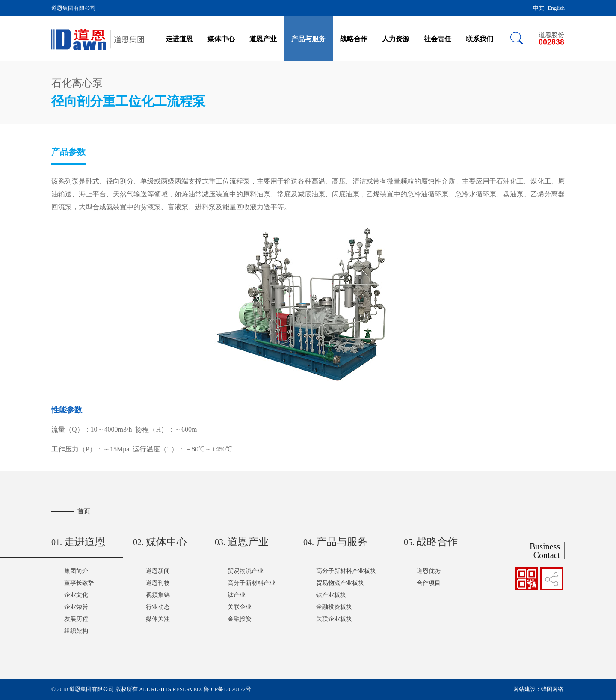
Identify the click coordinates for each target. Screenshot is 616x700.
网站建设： (527, 689)
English (556, 8)
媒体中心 (221, 39)
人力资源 (396, 39)
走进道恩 (179, 39)
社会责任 (438, 39)
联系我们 (480, 39)
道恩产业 (263, 39)
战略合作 (354, 39)
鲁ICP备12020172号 (227, 689)
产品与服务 (308, 39)
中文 (539, 8)
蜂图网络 (552, 689)
